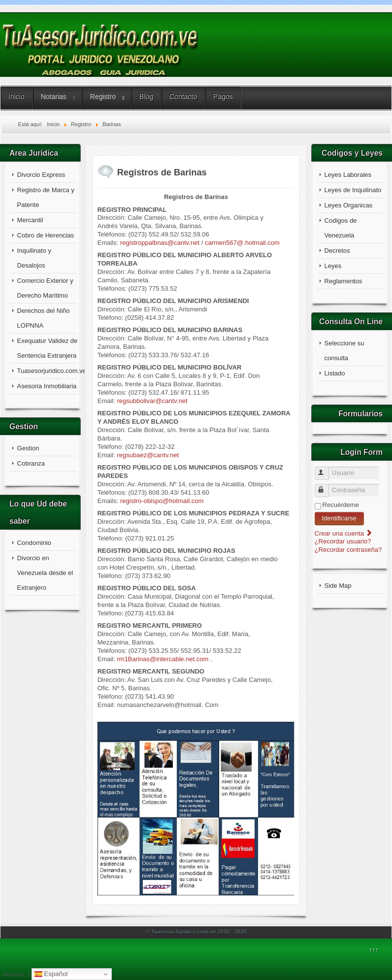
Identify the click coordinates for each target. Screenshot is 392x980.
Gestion (28, 448)
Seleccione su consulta (344, 351)
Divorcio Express (41, 175)
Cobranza (31, 463)
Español (51, 974)
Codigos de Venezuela (341, 228)
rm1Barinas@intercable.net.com (163, 659)
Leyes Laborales (348, 175)
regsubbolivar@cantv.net (152, 401)
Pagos (223, 97)
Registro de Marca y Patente (46, 197)
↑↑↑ (374, 950)
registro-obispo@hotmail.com (162, 501)
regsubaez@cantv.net (148, 455)
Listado (335, 373)
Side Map (338, 586)
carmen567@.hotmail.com (242, 243)
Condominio (34, 543)
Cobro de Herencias (46, 235)
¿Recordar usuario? (343, 541)
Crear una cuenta (344, 533)
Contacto (183, 97)
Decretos (337, 251)
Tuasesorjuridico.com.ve (48, 371)
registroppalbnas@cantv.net (160, 243)
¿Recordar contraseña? (348, 550)
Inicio (16, 97)
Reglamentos (343, 281)
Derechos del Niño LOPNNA (44, 318)
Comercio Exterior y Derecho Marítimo (45, 288)
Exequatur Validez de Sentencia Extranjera (48, 348)
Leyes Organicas (349, 205)
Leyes (333, 266)
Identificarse (339, 518)
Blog (146, 97)
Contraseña (326, 487)
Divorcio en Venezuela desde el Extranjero (45, 573)
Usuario (326, 469)
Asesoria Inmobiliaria (47, 386)
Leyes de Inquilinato (353, 190)
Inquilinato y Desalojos (34, 258)
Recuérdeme (341, 505)
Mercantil (30, 220)
